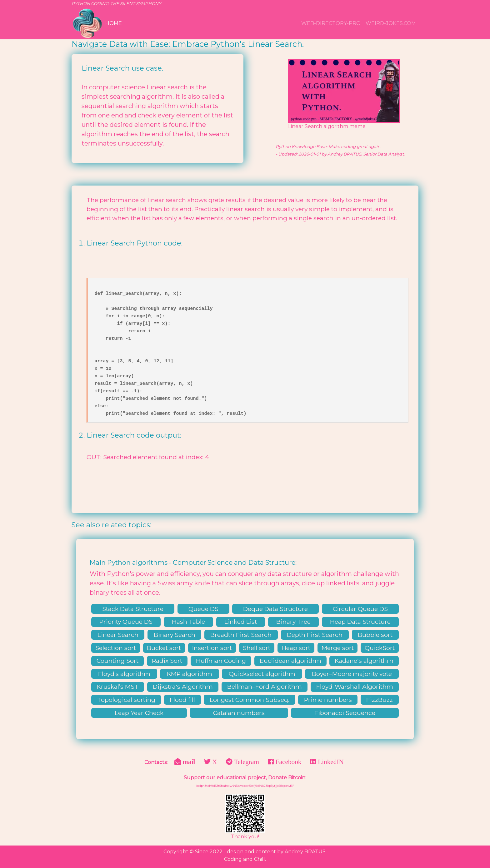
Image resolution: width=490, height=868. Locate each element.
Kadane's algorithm (364, 661)
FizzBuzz (380, 700)
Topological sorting (126, 700)
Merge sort (338, 648)
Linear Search (118, 635)
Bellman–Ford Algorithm (265, 687)
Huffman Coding (221, 661)
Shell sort (257, 648)
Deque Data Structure (275, 609)
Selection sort (116, 648)
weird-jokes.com (391, 23)
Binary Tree (293, 622)
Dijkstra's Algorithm (183, 687)
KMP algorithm (190, 674)
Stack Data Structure (133, 609)
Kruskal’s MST (118, 687)
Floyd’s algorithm (124, 674)
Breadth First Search (241, 635)
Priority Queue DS (126, 622)
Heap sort (296, 648)
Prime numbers (328, 700)
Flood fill (182, 700)
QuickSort (380, 648)
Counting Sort (117, 661)
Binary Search (175, 635)
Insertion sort (212, 648)
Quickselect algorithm (262, 674)
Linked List (241, 622)
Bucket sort (164, 648)
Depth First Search (315, 635)
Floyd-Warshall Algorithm (355, 687)
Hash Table (188, 622)
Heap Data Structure (360, 622)
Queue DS (203, 609)
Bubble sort (375, 635)
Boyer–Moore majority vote (352, 674)
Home (114, 23)
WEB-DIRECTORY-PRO (331, 23)
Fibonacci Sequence (345, 713)
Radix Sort (167, 661)
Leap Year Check (139, 713)
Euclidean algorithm (290, 661)
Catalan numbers (239, 713)
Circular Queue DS (360, 609)
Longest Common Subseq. (250, 700)
